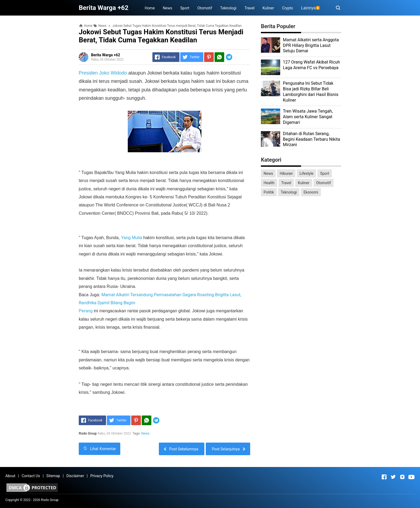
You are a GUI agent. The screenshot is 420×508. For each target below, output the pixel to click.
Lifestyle (306, 173)
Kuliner (268, 8)
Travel (250, 8)
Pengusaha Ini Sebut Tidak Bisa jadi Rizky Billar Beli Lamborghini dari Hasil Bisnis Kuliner (311, 92)
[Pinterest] (209, 57)
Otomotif (205, 8)
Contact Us (31, 476)
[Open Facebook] (384, 477)
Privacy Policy (102, 476)
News (168, 8)
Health (269, 183)
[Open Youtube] (411, 477)
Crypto (288, 8)
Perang (86, 311)
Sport (185, 8)
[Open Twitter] (393, 477)
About (10, 476)
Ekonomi (311, 192)
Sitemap (53, 476)
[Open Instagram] (402, 477)
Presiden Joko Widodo (103, 73)
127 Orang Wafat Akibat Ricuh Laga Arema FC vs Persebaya (311, 65)
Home (150, 8)
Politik (269, 192)
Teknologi (228, 8)
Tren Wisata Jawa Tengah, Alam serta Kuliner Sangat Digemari (308, 117)
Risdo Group (50, 500)
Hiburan (286, 173)
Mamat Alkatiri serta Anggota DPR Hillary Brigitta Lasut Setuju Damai (311, 45)
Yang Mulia (132, 238)
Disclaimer (75, 476)
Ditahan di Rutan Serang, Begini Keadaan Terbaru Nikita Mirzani (312, 139)
